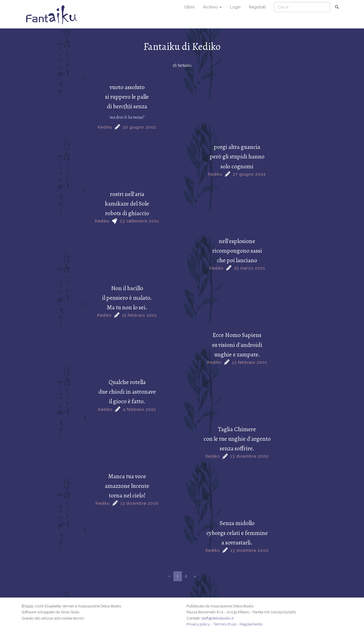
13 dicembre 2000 (250, 456)
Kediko (105, 127)
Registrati (257, 7)
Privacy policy (198, 624)
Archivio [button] (212, 7)
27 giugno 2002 (249, 174)
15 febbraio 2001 (139, 315)
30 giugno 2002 (139, 127)
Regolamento (251, 624)
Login (235, 7)
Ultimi (189, 7)
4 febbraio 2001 (139, 409)
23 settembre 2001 (139, 221)
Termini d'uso (225, 624)
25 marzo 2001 (250, 268)
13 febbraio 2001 (250, 362)
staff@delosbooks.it (217, 618)
